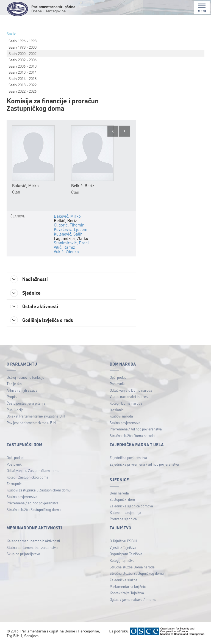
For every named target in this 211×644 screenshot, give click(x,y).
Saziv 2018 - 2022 (23, 85)
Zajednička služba (123, 580)
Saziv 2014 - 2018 (23, 78)
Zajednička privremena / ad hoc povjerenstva (144, 465)
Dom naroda (119, 494)
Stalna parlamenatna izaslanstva (32, 548)
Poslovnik (117, 384)
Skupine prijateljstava (23, 555)
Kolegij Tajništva (122, 561)
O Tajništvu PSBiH (123, 542)
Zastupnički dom (122, 500)
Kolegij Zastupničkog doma (27, 478)
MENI (202, 8)
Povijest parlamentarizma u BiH (31, 423)
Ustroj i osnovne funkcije (25, 378)
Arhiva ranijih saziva (22, 391)
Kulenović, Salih (68, 234)
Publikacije (15, 410)
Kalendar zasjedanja (125, 513)
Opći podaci (118, 378)
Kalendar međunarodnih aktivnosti (33, 542)
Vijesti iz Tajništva (123, 548)
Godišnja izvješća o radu (43, 320)
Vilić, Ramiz (64, 247)
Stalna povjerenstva (125, 423)
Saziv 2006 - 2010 (23, 66)
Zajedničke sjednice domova (131, 506)
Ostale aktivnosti (35, 307)
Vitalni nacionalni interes (129, 397)
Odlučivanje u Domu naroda (131, 391)
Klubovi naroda (121, 417)
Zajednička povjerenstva (128, 458)
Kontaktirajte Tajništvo (127, 593)
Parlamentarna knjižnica (129, 587)
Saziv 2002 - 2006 (23, 60)
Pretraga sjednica (123, 520)
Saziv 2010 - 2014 (23, 72)
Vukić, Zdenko (66, 251)
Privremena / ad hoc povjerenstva (33, 504)
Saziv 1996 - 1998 (23, 41)
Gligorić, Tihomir (69, 225)
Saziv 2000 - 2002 (23, 53)
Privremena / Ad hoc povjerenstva (136, 430)
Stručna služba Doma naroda (132, 436)
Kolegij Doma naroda (126, 404)
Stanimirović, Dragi (71, 243)
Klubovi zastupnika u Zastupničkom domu (39, 490)
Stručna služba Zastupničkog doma (34, 510)
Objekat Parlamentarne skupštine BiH (36, 417)
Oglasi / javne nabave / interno (133, 600)
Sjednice (26, 293)
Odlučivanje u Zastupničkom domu (33, 471)
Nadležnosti (30, 279)
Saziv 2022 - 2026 (23, 91)
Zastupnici (14, 484)
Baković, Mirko (67, 216)
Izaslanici (117, 410)
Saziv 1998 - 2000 (23, 47)
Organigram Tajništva (126, 555)
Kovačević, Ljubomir (72, 229)
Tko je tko (14, 384)
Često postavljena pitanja (26, 404)
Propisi (12, 397)
